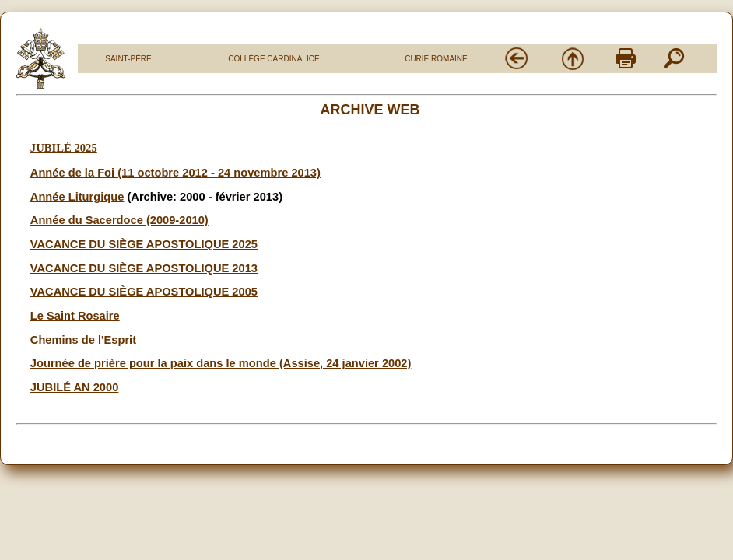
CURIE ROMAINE (436, 59)
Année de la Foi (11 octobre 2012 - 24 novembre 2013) (175, 173)
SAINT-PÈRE (128, 59)
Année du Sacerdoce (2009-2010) (119, 220)
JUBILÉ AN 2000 (75, 387)
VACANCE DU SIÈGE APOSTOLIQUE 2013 (144, 268)
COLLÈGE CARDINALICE (274, 59)
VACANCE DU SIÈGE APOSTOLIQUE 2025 (144, 244)
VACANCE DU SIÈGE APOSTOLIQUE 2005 (144, 292)
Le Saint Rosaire (75, 316)
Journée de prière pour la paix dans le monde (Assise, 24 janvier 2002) (221, 363)
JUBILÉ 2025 (64, 148)
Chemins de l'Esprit (83, 340)
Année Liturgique (77, 197)
